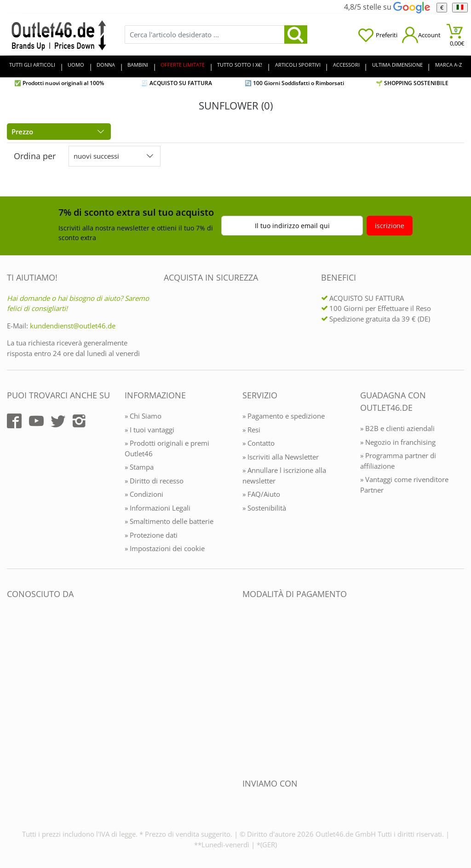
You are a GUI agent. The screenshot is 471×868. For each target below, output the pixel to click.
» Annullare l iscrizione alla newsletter (284, 475)
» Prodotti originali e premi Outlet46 (167, 448)
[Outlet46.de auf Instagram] (79, 421)
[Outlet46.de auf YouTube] (36, 421)
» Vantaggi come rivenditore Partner (404, 485)
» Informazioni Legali (158, 508)
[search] (296, 34)
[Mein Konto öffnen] (421, 35)
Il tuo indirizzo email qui (292, 226)
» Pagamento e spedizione (284, 416)
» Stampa (139, 467)
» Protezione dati (151, 535)
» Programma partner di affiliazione (398, 461)
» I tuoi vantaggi (149, 430)
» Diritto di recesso (154, 481)
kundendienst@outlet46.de (73, 326)
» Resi (251, 430)
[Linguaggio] (460, 8)
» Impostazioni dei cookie (165, 548)
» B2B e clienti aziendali (397, 428)
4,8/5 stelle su (387, 7)
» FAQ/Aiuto (261, 494)
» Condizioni (144, 494)
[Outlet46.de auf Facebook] (14, 421)
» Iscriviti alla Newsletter (281, 457)
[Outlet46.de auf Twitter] (58, 421)
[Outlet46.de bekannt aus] (13, 694)
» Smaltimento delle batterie (169, 521)
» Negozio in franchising (398, 442)
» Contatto (258, 443)
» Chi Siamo (143, 416)
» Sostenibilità (264, 508)
